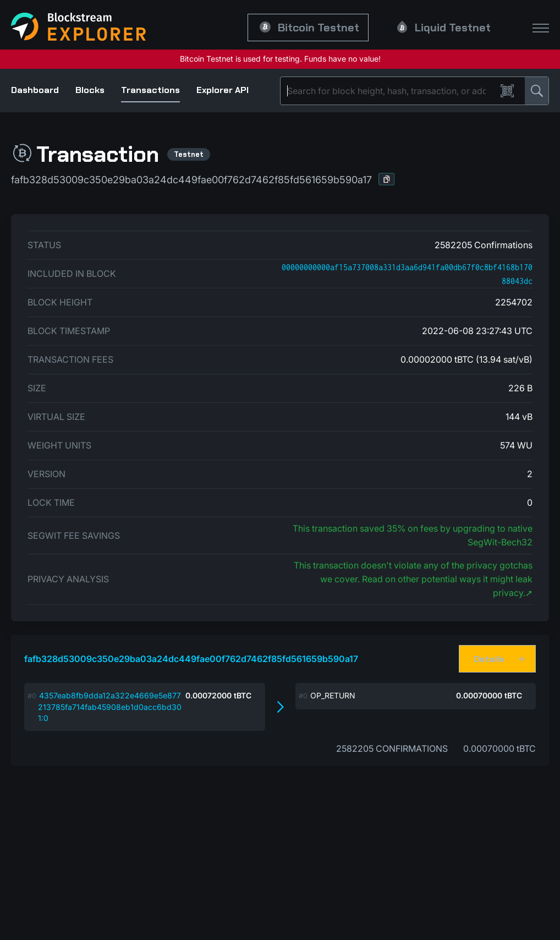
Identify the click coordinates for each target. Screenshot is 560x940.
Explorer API (223, 90)
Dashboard (35, 90)
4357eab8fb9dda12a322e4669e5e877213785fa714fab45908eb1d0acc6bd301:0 (110, 707)
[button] (387, 179)
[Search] (391, 91)
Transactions (150, 90)
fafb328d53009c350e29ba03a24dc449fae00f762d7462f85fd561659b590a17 (191, 659)
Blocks (90, 90)
